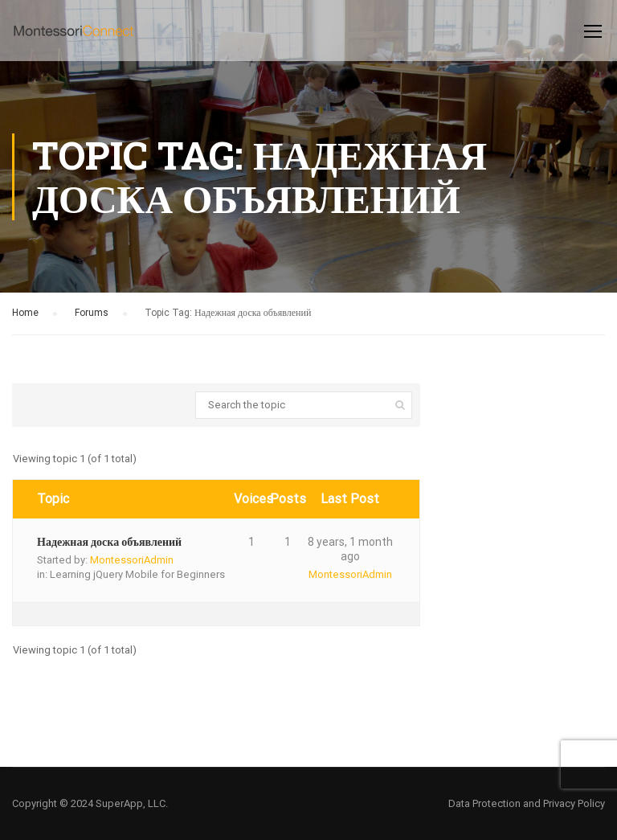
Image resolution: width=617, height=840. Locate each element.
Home (25, 313)
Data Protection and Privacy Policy (527, 803)
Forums (92, 313)
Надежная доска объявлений (109, 542)
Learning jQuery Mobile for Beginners (137, 574)
